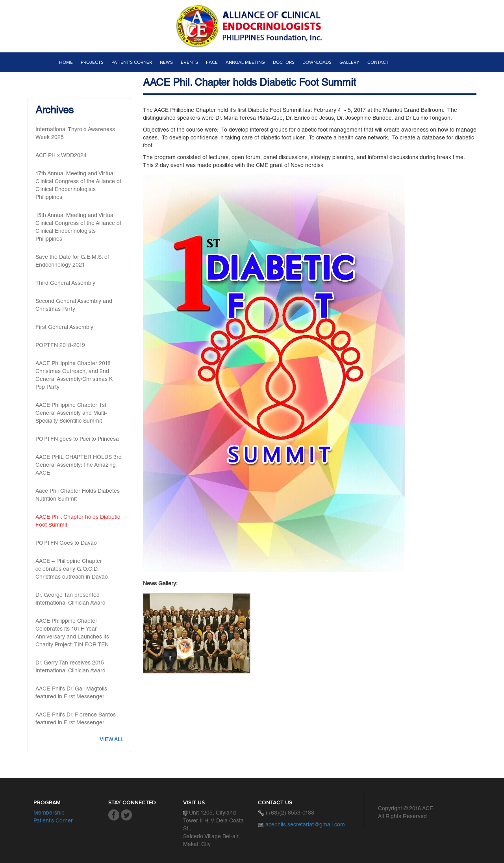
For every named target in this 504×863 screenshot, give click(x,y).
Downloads (317, 62)
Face (212, 62)
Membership (49, 813)
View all (111, 740)
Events (189, 62)
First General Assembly (64, 328)
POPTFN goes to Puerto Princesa (77, 440)
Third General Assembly (65, 284)
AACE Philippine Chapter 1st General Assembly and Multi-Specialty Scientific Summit (71, 414)
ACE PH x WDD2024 (61, 156)
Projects (92, 62)
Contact (378, 62)
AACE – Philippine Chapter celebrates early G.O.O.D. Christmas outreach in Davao (72, 570)
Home (66, 62)
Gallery (349, 62)
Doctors (284, 62)
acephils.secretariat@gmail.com (305, 825)
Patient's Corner (132, 62)
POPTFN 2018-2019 (60, 346)
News (166, 62)
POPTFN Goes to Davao (66, 544)
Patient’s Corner (53, 821)
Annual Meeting (245, 62)
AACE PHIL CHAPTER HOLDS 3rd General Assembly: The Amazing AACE (79, 466)
